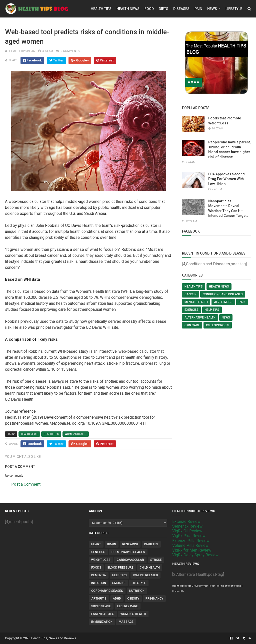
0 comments (70, 51)
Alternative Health (200, 318)
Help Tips (212, 310)
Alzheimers (223, 302)
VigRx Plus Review (189, 536)
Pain (198, 9)
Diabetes (151, 544)
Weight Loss (101, 560)
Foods (96, 568)
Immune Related (145, 575)
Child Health (150, 568)
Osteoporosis (218, 325)
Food (149, 9)
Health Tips (101, 9)
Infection (99, 583)
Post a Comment (26, 484)
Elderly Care (128, 606)
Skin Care (192, 325)
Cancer (190, 294)
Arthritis (99, 599)
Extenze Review (186, 521)
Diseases (181, 9)
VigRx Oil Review (187, 531)
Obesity (133, 599)
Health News (128, 9)
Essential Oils (103, 614)
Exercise (191, 310)
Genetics (98, 552)
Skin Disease (101, 606)
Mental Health (196, 302)
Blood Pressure (120, 568)
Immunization (102, 622)
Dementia (99, 575)
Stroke (156, 560)
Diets (163, 9)
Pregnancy (154, 599)
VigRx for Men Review (192, 550)
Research (130, 544)
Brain (112, 544)
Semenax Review (187, 526)
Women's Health (76, 434)
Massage (126, 622)
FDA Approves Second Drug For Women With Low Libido (226, 179)
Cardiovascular (130, 560)
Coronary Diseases (107, 591)
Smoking (119, 583)
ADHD (117, 599)
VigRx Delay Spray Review (195, 555)
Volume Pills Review (190, 545)
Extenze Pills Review (191, 541)
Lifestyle (234, 9)
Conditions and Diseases (223, 294)
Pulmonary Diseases (128, 552)
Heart (96, 544)
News (212, 9)
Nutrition (137, 591)
